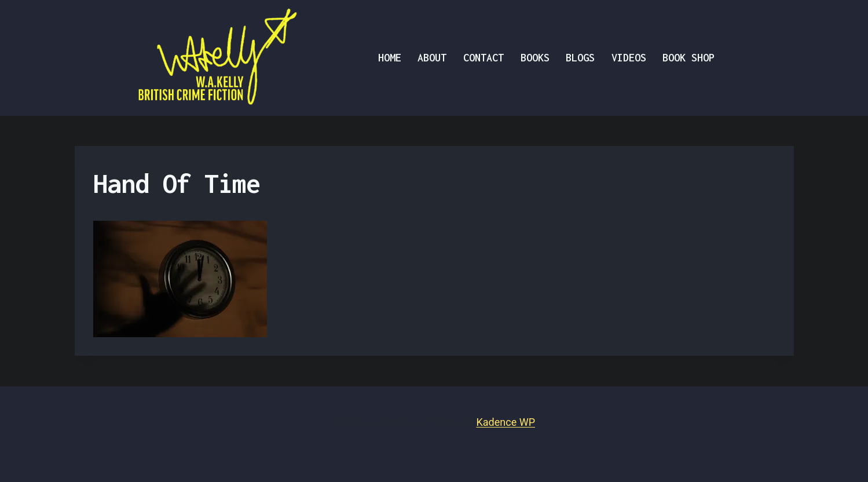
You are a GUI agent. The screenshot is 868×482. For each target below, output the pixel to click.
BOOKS (535, 58)
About (432, 58)
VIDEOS (629, 58)
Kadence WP (506, 422)
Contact (484, 58)
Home (390, 58)
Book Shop (688, 58)
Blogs (580, 58)
